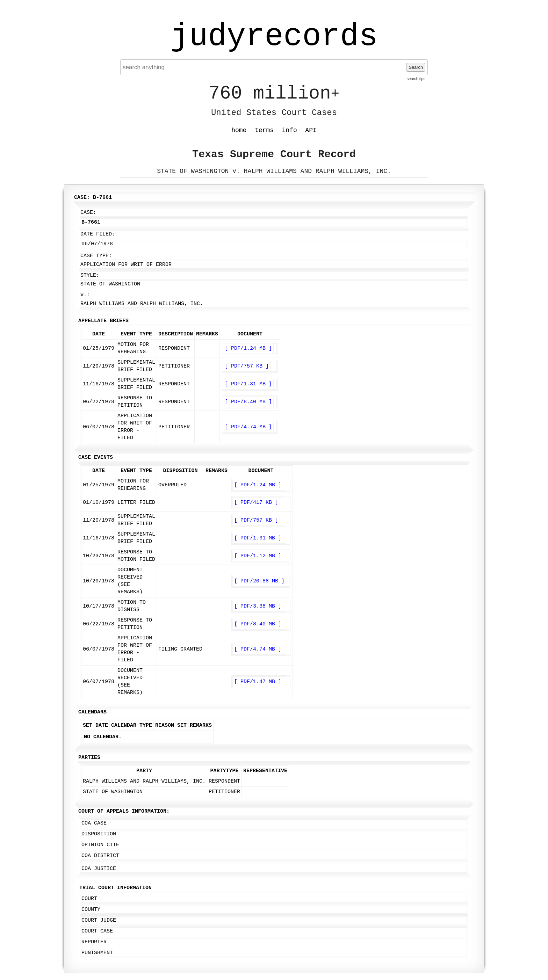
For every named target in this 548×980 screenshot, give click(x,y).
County (91, 910)
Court (89, 899)
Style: (90, 275)
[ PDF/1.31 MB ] (248, 384)
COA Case (94, 823)
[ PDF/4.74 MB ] (248, 427)
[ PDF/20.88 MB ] (259, 581)
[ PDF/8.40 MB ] (248, 402)
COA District (100, 856)
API (311, 130)
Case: (88, 213)
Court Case (97, 931)
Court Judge (99, 920)
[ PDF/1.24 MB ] (248, 349)
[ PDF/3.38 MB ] (258, 606)
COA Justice (99, 869)
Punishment (97, 953)
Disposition (99, 834)
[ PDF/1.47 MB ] (258, 682)
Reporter (94, 942)
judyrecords (274, 37)
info (290, 130)
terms (264, 130)
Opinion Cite (100, 845)
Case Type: (96, 256)
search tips (416, 79)
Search (416, 67)
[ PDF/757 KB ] (247, 366)
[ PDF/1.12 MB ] (258, 556)
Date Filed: (98, 234)
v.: (85, 295)
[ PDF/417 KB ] (256, 503)
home (239, 130)
